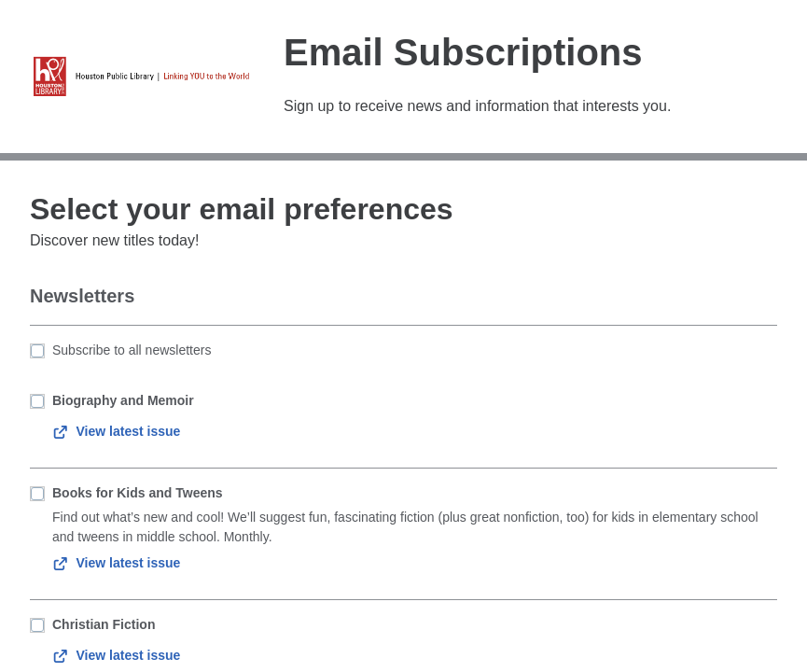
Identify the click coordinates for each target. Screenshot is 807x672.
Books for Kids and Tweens (138, 493)
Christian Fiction (104, 624)
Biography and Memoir (123, 400)
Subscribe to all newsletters (132, 350)
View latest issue (116, 431)
